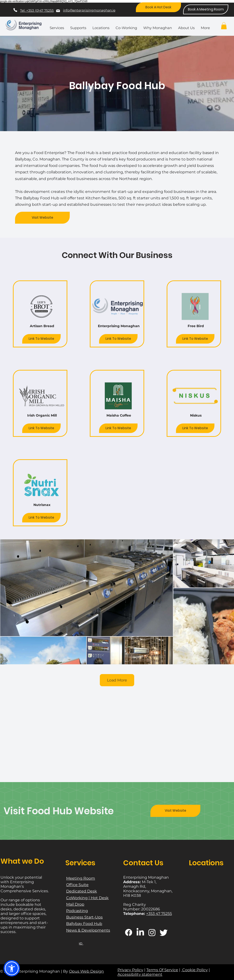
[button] (58, 26)
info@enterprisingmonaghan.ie (89, 10)
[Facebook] (129, 932)
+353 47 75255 (159, 914)
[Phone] (15, 10)
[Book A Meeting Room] (206, 9)
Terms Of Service (162, 970)
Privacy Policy (130, 970)
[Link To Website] (41, 339)
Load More (117, 680)
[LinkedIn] (140, 932)
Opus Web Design (86, 971)
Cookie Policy (194, 970)
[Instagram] (152, 932)
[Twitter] (164, 932)
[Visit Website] (42, 218)
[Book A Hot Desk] (158, 7)
